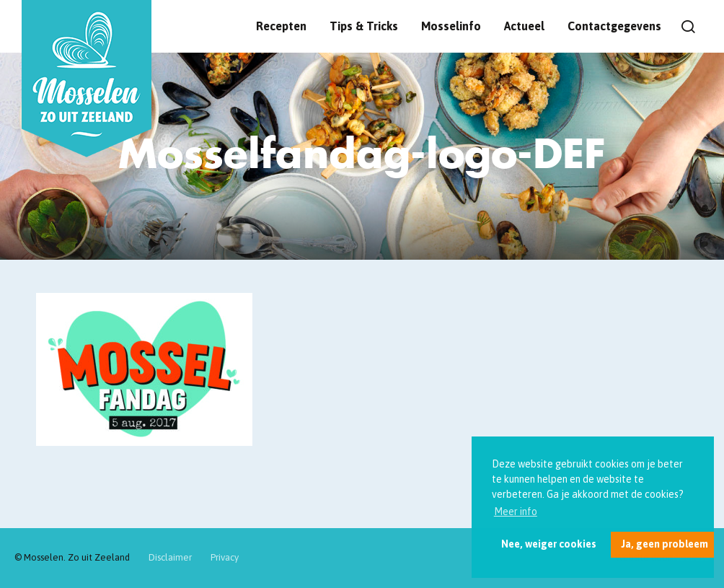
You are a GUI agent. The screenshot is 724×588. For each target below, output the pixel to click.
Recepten (281, 26)
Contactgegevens (614, 26)
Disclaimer (170, 557)
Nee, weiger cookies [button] (549, 544)
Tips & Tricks (364, 26)
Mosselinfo (451, 26)
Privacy (225, 557)
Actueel (524, 26)
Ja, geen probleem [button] (665, 544)
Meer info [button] (516, 512)
